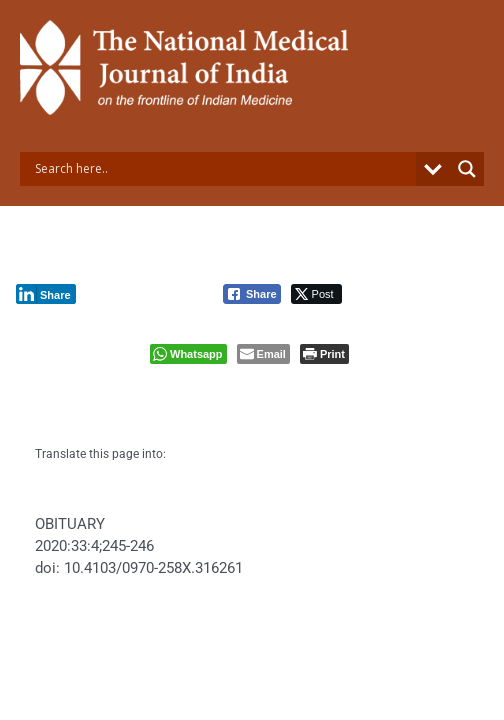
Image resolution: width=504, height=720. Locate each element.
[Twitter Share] (316, 294)
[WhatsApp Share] (188, 354)
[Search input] (223, 169)
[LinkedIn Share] (46, 294)
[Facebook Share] (252, 294)
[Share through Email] (263, 354)
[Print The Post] (324, 354)
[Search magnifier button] (467, 169)
